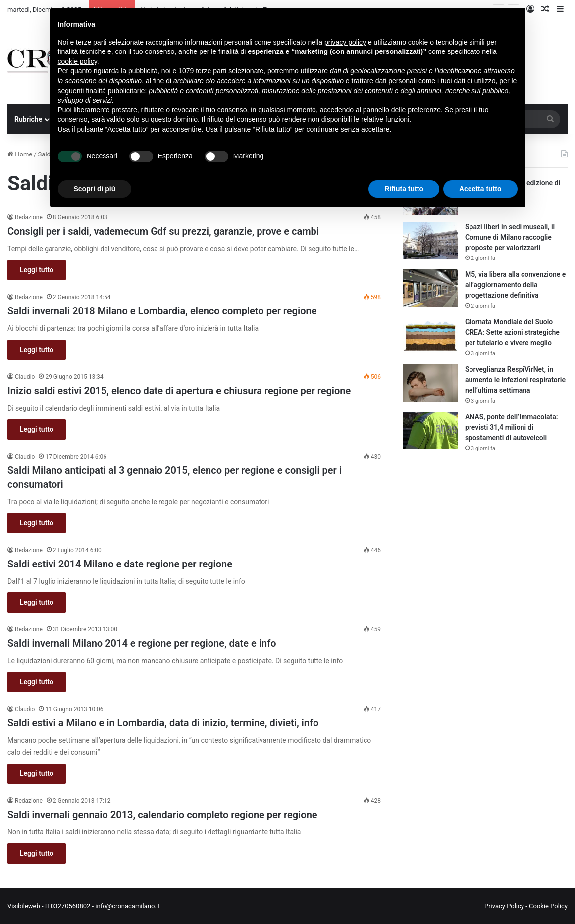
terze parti (211, 71)
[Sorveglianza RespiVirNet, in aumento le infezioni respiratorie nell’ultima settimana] (430, 383)
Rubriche (28, 119)
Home (20, 154)
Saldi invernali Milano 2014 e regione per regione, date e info (142, 643)
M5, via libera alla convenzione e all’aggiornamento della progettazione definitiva (515, 285)
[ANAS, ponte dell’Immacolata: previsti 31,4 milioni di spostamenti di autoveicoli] (430, 431)
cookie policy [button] (78, 61)
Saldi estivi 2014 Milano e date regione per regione (120, 564)
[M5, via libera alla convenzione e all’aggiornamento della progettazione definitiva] (430, 288)
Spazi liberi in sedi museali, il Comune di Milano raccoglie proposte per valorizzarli (510, 237)
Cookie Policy (548, 906)
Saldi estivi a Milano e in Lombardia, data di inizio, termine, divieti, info (163, 723)
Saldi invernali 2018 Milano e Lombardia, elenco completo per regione (162, 311)
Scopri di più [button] (95, 189)
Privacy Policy (504, 906)
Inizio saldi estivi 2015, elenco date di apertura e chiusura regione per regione (179, 391)
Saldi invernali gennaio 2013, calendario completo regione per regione (162, 815)
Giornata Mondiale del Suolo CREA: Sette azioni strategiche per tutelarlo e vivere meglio (512, 332)
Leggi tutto (37, 270)
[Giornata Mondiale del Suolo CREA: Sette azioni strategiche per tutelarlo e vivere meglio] (430, 335)
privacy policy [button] (345, 42)
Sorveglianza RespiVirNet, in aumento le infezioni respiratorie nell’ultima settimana (515, 380)
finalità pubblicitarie (115, 91)
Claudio (25, 377)
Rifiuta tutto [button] (404, 189)
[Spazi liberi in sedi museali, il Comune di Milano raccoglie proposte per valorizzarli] (430, 240)
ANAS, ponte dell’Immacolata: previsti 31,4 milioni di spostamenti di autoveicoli (511, 427)
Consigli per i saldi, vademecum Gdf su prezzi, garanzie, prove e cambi (163, 231)
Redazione (29, 217)
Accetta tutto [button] (480, 189)
